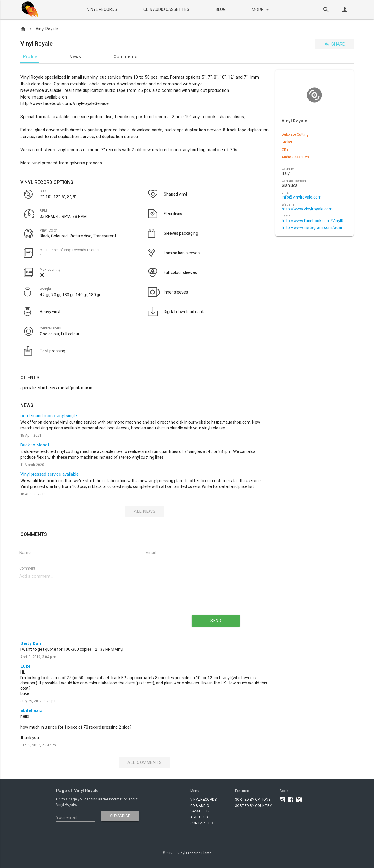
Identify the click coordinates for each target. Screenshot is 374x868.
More (261, 10)
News (75, 56)
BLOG (220, 9)
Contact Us (201, 823)
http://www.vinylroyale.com (307, 209)
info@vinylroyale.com (302, 197)
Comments (125, 56)
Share (334, 44)
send (216, 621)
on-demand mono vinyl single (49, 416)
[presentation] (89, 619)
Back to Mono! (35, 445)
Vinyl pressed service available (50, 474)
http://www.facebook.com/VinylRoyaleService (314, 221)
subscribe (120, 816)
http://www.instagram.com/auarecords (314, 228)
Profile (30, 56)
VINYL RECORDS (102, 9)
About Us (199, 817)
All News (145, 511)
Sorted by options (253, 799)
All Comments (144, 762)
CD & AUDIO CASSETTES (166, 9)
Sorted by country (253, 806)
